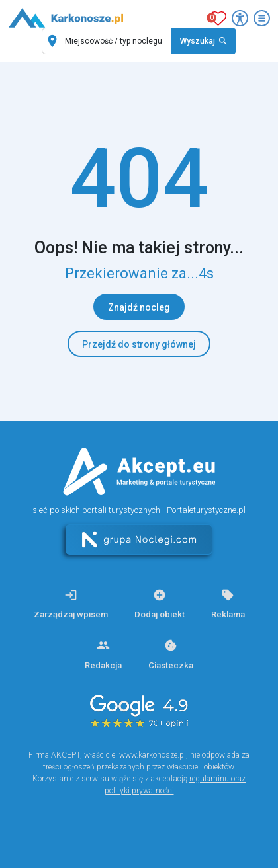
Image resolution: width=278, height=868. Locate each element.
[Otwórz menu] (262, 18)
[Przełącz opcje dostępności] (240, 18)
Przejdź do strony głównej (139, 344)
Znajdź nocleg (139, 307)
